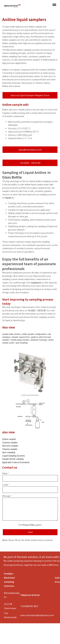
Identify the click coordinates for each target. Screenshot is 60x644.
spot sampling (22, 343)
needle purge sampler (20, 340)
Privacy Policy (29, 525)
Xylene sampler (9, 439)
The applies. (30, 525)
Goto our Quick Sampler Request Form (30, 95)
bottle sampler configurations (35, 334)
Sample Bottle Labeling (13, 459)
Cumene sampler (10, 442)
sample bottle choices (11, 334)
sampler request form (21, 337)
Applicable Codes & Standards (16, 462)
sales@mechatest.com (30, 150)
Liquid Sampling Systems (14, 456)
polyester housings (39, 340)
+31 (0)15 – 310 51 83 (30, 163)
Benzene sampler (10, 446)
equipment (36, 283)
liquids (8, 198)
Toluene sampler (10, 449)
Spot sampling (9, 452)
